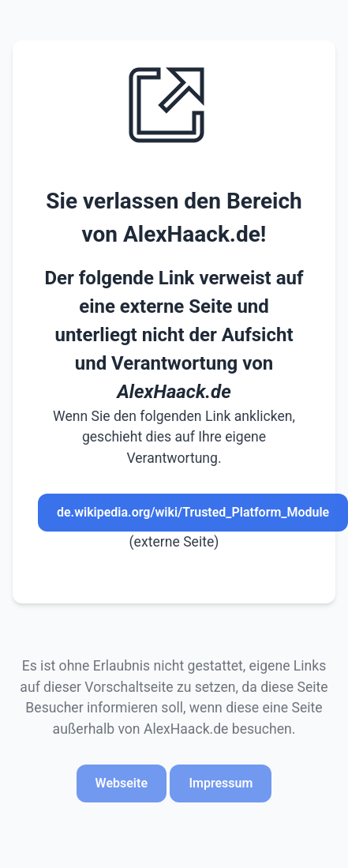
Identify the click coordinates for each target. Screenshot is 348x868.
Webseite (122, 783)
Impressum (221, 783)
